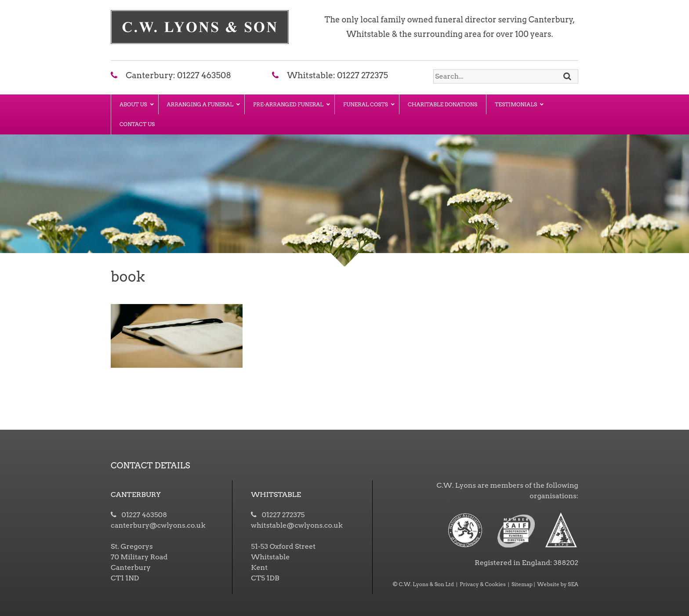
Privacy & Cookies (483, 584)
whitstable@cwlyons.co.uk (297, 525)
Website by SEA (558, 584)
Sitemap (522, 584)
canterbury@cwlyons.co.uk (158, 525)
